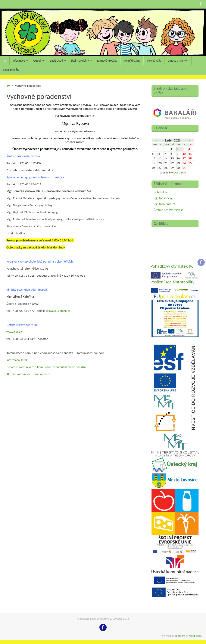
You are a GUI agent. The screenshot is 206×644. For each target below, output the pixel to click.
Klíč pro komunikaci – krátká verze (28, 374)
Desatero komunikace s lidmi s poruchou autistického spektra (46, 367)
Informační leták (17, 360)
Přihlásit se (161, 192)
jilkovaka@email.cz (58, 311)
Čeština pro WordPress (168, 210)
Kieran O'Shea (179, 173)
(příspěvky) (163, 198)
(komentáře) (164, 204)
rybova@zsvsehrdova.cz (79, 131)
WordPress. (195, 636)
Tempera (180, 636)
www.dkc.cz (14, 332)
